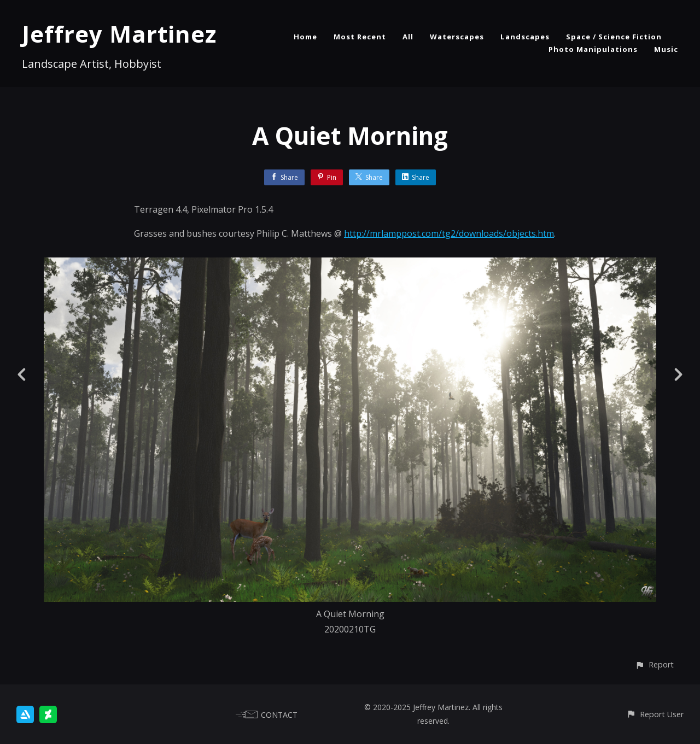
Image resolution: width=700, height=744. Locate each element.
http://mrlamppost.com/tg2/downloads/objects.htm (449, 233)
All (408, 37)
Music (666, 49)
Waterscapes (457, 37)
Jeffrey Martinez (119, 34)
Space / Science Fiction (614, 37)
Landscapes (525, 37)
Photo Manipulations (593, 49)
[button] (654, 664)
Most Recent (360, 37)
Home (305, 37)
